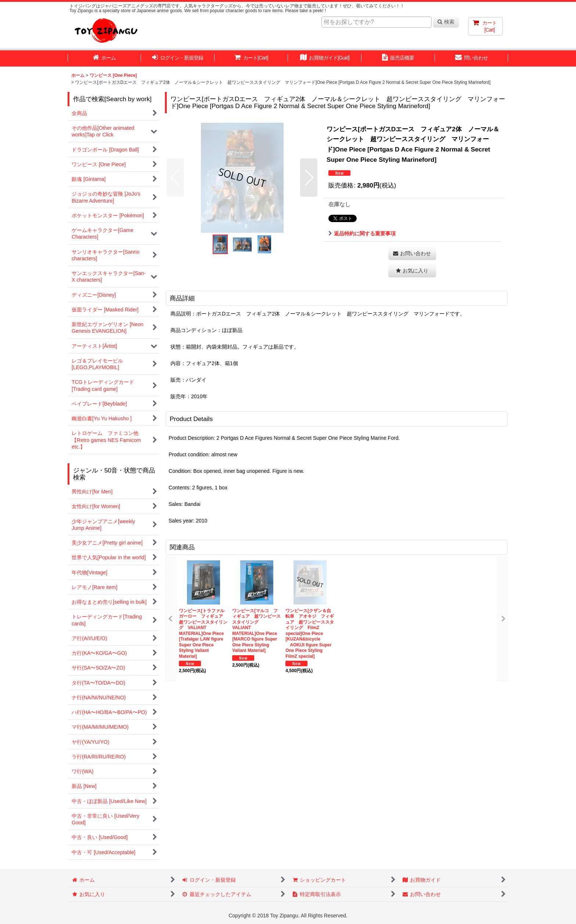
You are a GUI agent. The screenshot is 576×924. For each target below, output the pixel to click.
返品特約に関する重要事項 (362, 233)
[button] (175, 178)
